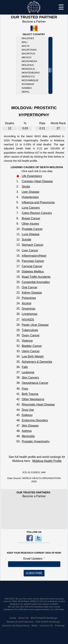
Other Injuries (30, 224)
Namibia (27, 88)
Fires (25, 389)
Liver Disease (31, 192)
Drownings (29, 309)
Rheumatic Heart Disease (38, 405)
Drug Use (28, 410)
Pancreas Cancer (33, 261)
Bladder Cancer (32, 346)
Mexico (27, 57)
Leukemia (28, 372)
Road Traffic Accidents (36, 277)
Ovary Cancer (31, 335)
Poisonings (29, 298)
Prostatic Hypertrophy (36, 441)
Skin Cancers (30, 378)
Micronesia (30, 61)
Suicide (26, 239)
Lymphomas (30, 314)
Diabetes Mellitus (33, 272)
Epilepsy (27, 415)
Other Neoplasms (33, 399)
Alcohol (26, 303)
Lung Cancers (31, 208)
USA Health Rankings (48, 622)
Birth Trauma (30, 394)
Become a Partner (34, 22)
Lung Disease (31, 234)
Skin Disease (30, 426)
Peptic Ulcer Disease (35, 325)
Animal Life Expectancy (16, 625)
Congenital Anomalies (36, 282)
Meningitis (28, 436)
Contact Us (46, 625)
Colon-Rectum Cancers (37, 213)
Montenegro (31, 73)
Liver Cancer (30, 250)
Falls (25, 367)
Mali (25, 42)
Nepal (26, 92)
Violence (27, 341)
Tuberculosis (30, 330)
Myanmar (28, 84)
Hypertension (30, 197)
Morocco (28, 76)
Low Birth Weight (33, 356)
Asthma (27, 431)
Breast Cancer (31, 218)
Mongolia (28, 69)
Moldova (28, 65)
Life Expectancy (32, 176)
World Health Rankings (44, 618)
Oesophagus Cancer (35, 383)
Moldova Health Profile (47, 461)
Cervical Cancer (32, 266)
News (34, 625)
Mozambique (30, 80)
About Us (23, 618)
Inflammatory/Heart (34, 256)
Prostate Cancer (32, 229)
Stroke (26, 187)
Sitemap (60, 625)
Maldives (28, 38)
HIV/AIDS (28, 320)
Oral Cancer (30, 287)
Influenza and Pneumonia (38, 202)
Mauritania (29, 50)
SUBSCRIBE (34, 573)
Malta (26, 46)
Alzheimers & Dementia (37, 362)
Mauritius (28, 54)
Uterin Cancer (31, 351)
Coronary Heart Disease (37, 181)
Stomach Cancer (33, 245)
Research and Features (20, 622)
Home (13, 618)
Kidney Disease (32, 293)
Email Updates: (33, 559)
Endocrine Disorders (35, 420)
